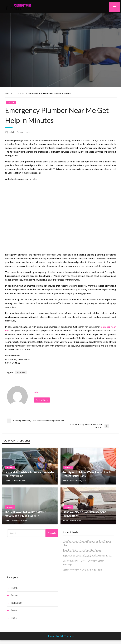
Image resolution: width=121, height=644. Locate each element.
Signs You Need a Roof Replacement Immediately (84, 514)
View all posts (42, 400)
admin (12, 132)
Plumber (21, 372)
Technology (17, 603)
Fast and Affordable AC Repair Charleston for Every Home (30, 474)
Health (14, 588)
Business (15, 595)
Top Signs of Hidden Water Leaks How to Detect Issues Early (87, 474)
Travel (14, 610)
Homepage (10, 94)
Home (14, 618)
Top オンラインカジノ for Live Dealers (83, 550)
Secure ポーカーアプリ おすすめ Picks (83, 570)
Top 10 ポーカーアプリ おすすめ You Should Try (87, 555)
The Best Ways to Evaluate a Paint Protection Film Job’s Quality (25, 514)
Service (21, 94)
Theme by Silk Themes (61, 636)
